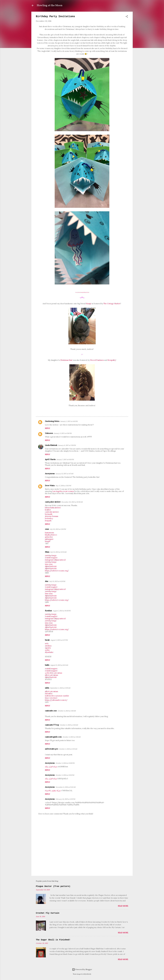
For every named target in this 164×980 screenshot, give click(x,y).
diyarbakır (49, 652)
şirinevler (49, 537)
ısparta (48, 648)
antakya (48, 646)
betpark (48, 521)
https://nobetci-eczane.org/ (57, 571)
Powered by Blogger (82, 969)
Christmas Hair (66, 360)
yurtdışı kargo (51, 555)
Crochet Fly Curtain (48, 913)
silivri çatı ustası (51, 675)
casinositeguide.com (53, 737)
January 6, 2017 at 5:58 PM (67, 445)
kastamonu (49, 533)
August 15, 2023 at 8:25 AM (59, 665)
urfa (47, 644)
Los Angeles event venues (63, 491)
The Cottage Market (112, 304)
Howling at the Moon (50, 5)
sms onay (49, 564)
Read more (123, 906)
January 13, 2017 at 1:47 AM (64, 474)
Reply (47, 428)
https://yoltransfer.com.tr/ (56, 700)
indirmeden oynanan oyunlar (57, 696)
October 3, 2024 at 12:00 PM (65, 763)
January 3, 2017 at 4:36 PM (63, 433)
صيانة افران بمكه (51, 767)
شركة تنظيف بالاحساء (53, 791)
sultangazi (49, 539)
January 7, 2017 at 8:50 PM (65, 459)
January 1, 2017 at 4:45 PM (69, 421)
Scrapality (112, 360)
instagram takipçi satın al (55, 560)
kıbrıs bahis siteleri (53, 508)
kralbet (48, 510)
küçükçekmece (51, 535)
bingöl (48, 541)
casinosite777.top (52, 725)
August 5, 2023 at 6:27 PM (59, 640)
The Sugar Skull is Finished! (53, 940)
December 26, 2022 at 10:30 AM (72, 502)
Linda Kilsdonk (51, 445)
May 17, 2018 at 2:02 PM (63, 486)
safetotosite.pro (52, 749)
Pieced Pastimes (97, 360)
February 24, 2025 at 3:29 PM (65, 799)
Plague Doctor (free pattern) (53, 886)
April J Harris (50, 459)
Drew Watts (50, 486)
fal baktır (49, 694)
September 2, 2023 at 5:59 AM (60, 688)
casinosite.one (51, 711)
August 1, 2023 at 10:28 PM (62, 611)
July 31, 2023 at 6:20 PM (57, 581)
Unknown (49, 433)
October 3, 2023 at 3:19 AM (68, 749)
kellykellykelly (87, 974)
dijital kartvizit (51, 566)
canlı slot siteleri (52, 512)
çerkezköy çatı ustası (54, 673)
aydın (47, 650)
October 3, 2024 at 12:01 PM (65, 775)
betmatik (49, 514)
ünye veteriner (51, 698)
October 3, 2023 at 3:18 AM (67, 711)
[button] (127, 17)
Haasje (89, 304)
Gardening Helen (52, 421)
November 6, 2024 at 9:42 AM (65, 787)
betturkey (49, 518)
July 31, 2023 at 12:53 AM (58, 552)
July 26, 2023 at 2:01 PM (58, 529)
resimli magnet (51, 558)
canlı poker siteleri (53, 502)
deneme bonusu (52, 516)
